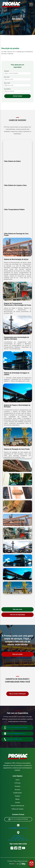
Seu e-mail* (17, 84)
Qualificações (17, 793)
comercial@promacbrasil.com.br (18, 828)
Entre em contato (17, 654)
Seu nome (17, 78)
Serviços (17, 790)
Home (17, 780)
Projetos (18, 796)
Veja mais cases (18, 609)
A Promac (18, 783)
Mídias (17, 799)
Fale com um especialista (17, 615)
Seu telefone (17, 90)
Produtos (17, 786)
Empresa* (17, 72)
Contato (17, 802)
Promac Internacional (17, 806)
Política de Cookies (18, 809)
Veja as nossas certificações (18, 694)
